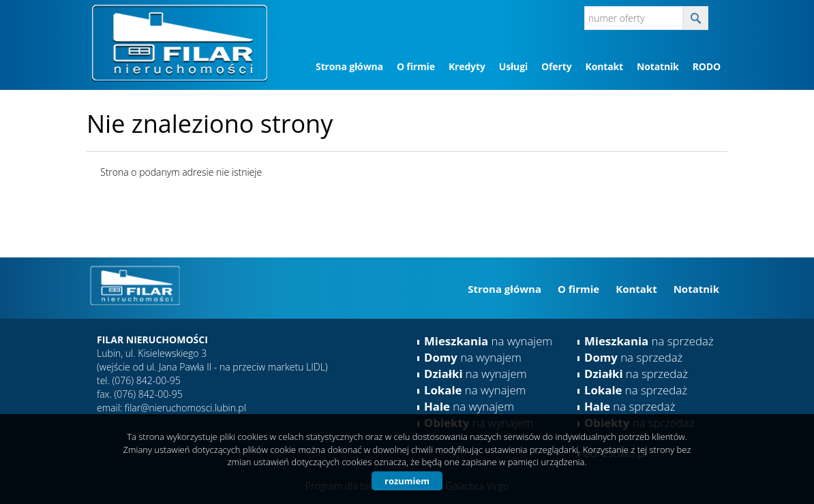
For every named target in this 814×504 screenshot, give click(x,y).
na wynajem (488, 341)
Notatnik (658, 66)
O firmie (416, 66)
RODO (707, 66)
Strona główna (349, 66)
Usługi (513, 66)
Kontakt (604, 66)
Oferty (556, 66)
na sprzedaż (649, 341)
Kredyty (467, 66)
